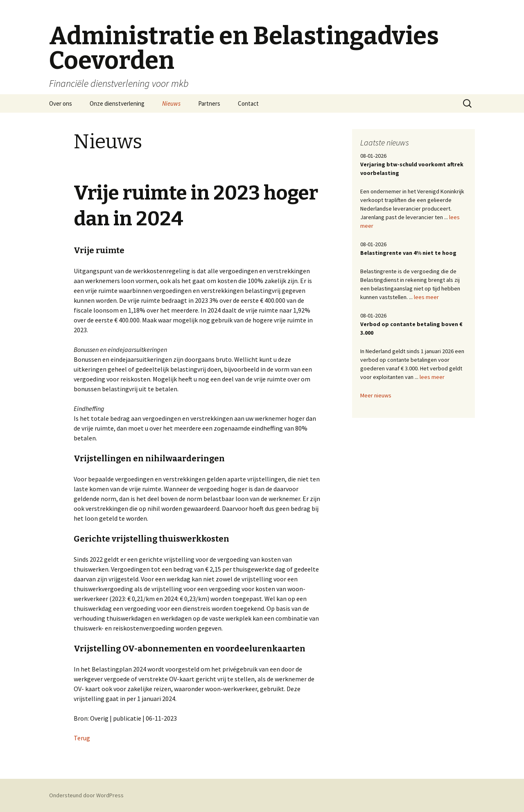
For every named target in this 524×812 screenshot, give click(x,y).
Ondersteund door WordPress (86, 795)
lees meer (426, 297)
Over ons (61, 103)
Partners (209, 103)
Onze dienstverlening (117, 103)
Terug (82, 738)
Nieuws (171, 103)
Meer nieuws (376, 395)
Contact (248, 103)
